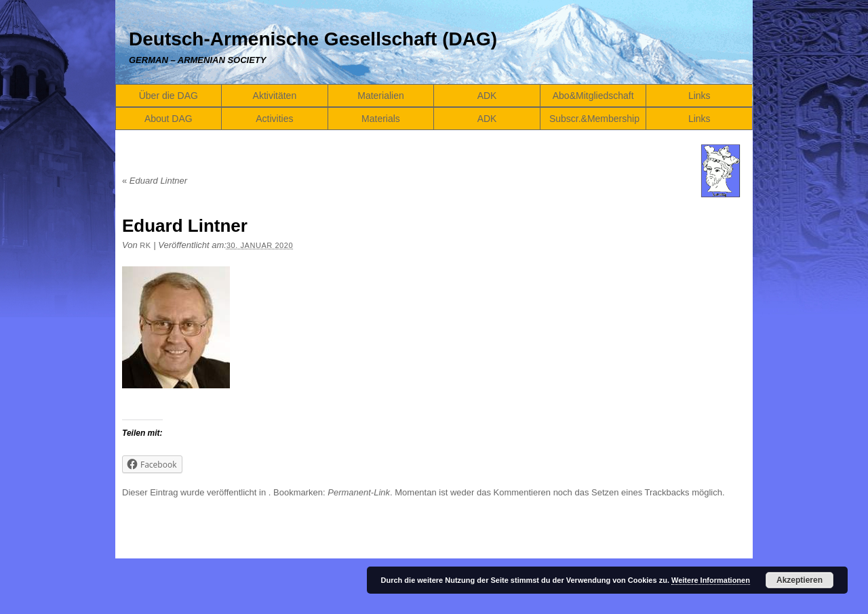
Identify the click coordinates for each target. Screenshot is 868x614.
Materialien (380, 96)
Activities (274, 119)
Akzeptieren (800, 580)
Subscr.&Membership (594, 119)
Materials (381, 119)
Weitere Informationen (711, 580)
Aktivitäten (275, 96)
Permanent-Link (359, 492)
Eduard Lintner (155, 181)
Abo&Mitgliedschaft (593, 96)
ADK (487, 96)
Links (699, 96)
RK (145, 245)
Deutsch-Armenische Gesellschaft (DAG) (313, 39)
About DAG (169, 119)
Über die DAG (169, 96)
